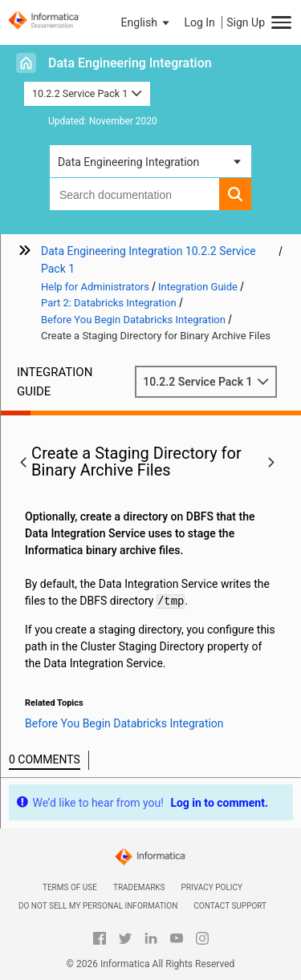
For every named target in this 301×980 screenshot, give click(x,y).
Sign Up (246, 22)
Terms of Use (70, 887)
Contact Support (230, 906)
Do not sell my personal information (98, 906)
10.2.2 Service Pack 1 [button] (87, 93)
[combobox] (134, 194)
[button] (147, 22)
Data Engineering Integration (130, 63)
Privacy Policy (212, 887)
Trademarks (139, 887)
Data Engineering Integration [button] (128, 162)
